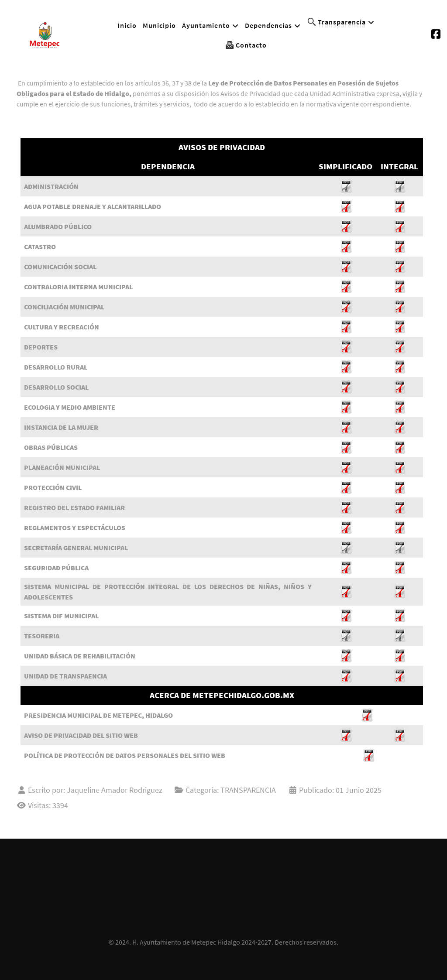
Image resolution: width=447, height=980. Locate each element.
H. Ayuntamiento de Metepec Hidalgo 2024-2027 (202, 942)
